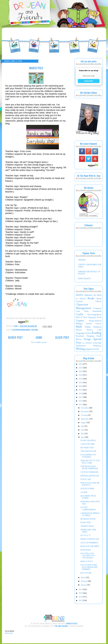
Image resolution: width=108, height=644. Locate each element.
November (85, 412)
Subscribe (89, 81)
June (83, 430)
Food (99, 318)
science (96, 349)
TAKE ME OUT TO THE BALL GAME (90, 462)
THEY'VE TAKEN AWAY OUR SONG (90, 266)
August (84, 423)
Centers (79, 302)
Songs (87, 340)
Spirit (84, 343)
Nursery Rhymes (84, 330)
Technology (97, 343)
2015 (81, 405)
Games (80, 321)
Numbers (97, 327)
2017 (81, 398)
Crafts (79, 315)
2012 (81, 597)
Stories (89, 343)
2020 (81, 387)
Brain (99, 299)
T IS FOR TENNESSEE (89, 473)
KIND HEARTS (84, 279)
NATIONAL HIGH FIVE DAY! (90, 503)
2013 (81, 594)
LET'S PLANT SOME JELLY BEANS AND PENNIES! (89, 568)
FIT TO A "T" (86, 536)
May (83, 434)
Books (91, 299)
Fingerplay (92, 318)
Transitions (81, 346)
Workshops (97, 346)
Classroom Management (21, 330)
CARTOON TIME (88, 445)
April (83, 438)
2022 (81, 379)
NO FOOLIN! (86, 573)
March (84, 578)
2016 (81, 401)
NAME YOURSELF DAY (90, 540)
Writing (80, 349)
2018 (81, 394)
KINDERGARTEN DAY (90, 476)
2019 (81, 390)
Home (39, 337)
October (84, 416)
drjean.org (9, 634)
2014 (81, 590)
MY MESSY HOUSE (88, 519)
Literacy (98, 324)
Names (88, 327)
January (84, 585)
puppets (89, 349)
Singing (90, 336)
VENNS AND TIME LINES (88, 531)
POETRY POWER (87, 489)
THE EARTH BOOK (88, 452)
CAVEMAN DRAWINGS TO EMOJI (90, 515)
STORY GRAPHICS (88, 441)
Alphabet (88, 295)
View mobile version (39, 342)
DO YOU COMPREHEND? (88, 509)
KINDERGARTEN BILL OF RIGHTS (89, 273)
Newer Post (15, 337)
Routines (35, 330)
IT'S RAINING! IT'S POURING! (88, 456)
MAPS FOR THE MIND (90, 547)
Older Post (62, 337)
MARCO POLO (87, 562)
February (84, 582)
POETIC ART (86, 480)
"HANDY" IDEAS (87, 527)
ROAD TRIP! (86, 523)
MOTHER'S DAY (87, 448)
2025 (81, 368)
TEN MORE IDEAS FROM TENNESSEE (89, 468)
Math (79, 327)
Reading (96, 333)
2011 (81, 601)
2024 (81, 372)
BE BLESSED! (86, 550)
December (85, 408)
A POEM (84, 493)
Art (95, 295)
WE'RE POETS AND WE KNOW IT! (90, 485)
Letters (89, 324)
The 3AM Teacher (61, 627)
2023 (81, 376)
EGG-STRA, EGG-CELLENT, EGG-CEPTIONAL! (88, 556)
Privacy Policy (72, 624)
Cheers (98, 302)
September (85, 419)
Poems (88, 334)
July (83, 427)
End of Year (81, 318)
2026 (81, 365)
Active (80, 295)
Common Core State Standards (89, 310)
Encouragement (94, 315)
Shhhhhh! (82, 260)
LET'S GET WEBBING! (89, 543)
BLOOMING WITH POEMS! (88, 498)
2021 (81, 383)
